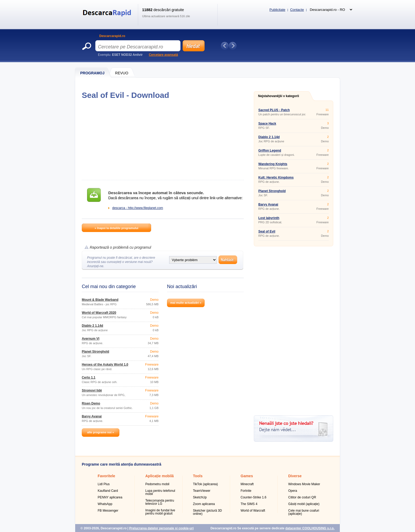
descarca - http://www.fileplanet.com (138, 208)
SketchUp (200, 497)
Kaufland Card (108, 491)
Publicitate (277, 10)
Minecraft (247, 484)
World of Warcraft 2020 (99, 313)
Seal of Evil (267, 231)
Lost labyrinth (269, 218)
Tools (198, 476)
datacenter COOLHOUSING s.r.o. (310, 528)
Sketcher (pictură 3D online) (207, 512)
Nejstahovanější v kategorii (279, 96)
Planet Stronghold (95, 352)
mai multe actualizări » (186, 303)
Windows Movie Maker (304, 484)
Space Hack (267, 124)
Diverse (295, 476)
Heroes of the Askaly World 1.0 (105, 365)
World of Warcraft (253, 511)
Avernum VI (91, 339)
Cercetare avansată (163, 55)
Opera (293, 491)
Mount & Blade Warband (100, 300)
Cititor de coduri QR (302, 497)
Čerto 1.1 (89, 378)
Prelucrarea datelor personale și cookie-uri (161, 528)
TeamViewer (202, 491)
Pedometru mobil (157, 484)
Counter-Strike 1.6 (253, 497)
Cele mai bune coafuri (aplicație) (304, 512)
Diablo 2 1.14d (93, 326)
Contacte (297, 10)
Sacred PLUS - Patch (274, 110)
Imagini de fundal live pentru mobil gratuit (160, 512)
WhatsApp (105, 504)
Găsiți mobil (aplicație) (304, 504)
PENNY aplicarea (110, 497)
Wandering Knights (273, 164)
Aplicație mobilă (159, 476)
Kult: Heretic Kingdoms (276, 178)
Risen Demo (91, 403)
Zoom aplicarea (204, 504)
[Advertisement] (163, 140)
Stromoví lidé (92, 390)
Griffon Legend (270, 151)
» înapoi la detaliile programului (116, 228)
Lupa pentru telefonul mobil (160, 492)
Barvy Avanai (92, 416)
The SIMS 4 (249, 504)
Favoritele (106, 476)
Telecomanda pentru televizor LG (160, 502)
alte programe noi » (100, 432)
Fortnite (246, 491)
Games (247, 476)
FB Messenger (108, 511)
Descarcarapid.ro (112, 36)
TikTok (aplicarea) (205, 484)
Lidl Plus (104, 484)
